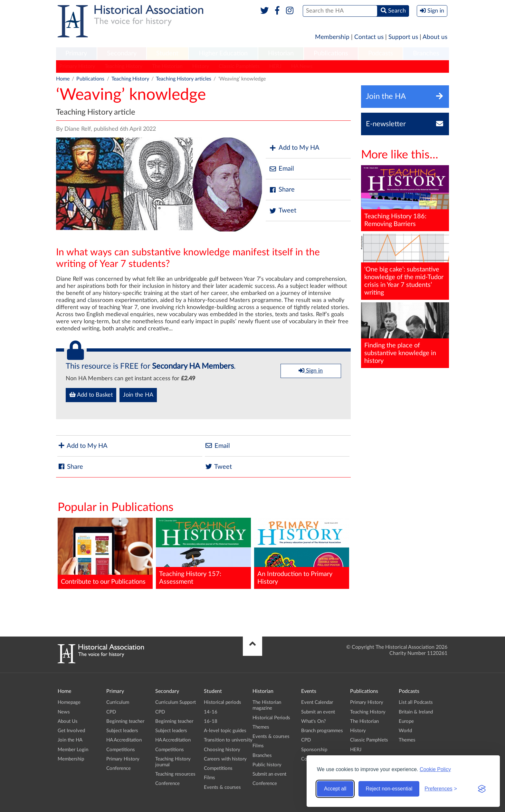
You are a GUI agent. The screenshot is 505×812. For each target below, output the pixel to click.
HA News (302, 66)
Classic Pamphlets (239, 66)
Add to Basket (91, 395)
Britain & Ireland (416, 712)
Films (210, 778)
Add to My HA (294, 148)
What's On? (314, 721)
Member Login (73, 750)
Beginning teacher (125, 721)
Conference (119, 768)
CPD (111, 712)
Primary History (77, 66)
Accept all (335, 789)
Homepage (69, 702)
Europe (406, 721)
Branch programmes (322, 731)
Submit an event (269, 774)
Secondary (122, 53)
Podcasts (381, 53)
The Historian (167, 66)
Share (282, 190)
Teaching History (124, 66)
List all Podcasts (416, 702)
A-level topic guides (225, 731)
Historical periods (223, 702)
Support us (403, 37)
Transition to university (228, 740)
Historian (281, 53)
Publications (331, 53)
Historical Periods (271, 718)
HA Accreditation (124, 740)
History (201, 66)
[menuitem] (76, 54)
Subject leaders (122, 731)
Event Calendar (317, 702)
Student (167, 53)
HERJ (275, 66)
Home (63, 79)
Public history (267, 765)
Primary (76, 53)
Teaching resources (175, 774)
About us (435, 37)
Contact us (369, 37)
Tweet (283, 211)
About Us (68, 721)
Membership (332, 37)
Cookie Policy (435, 769)
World (405, 731)
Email (281, 169)
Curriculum (118, 702)
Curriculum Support (176, 702)
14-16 (211, 712)
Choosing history (222, 750)
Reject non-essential (389, 789)
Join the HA (138, 395)
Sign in (311, 371)
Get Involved (71, 731)
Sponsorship (314, 750)
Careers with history (225, 759)
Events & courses (222, 787)
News (64, 712)
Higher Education (223, 53)
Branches (426, 53)
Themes (261, 727)
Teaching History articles (184, 79)
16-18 (211, 721)
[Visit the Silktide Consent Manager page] (482, 789)
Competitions (121, 750)
